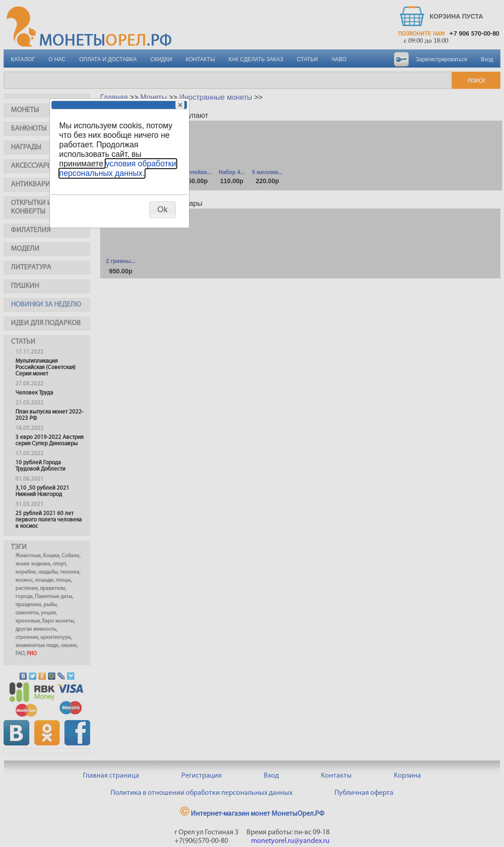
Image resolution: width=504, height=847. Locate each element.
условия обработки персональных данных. (118, 168)
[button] (180, 105)
